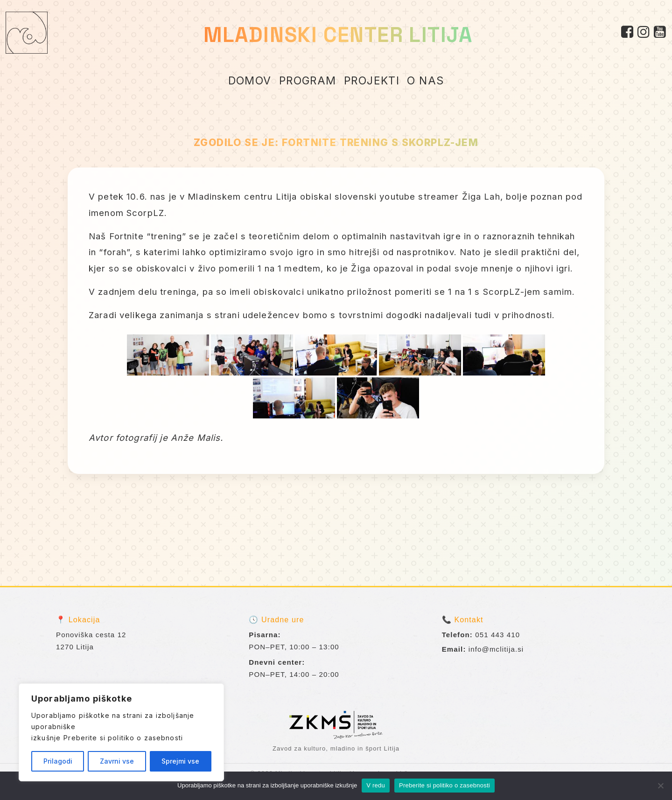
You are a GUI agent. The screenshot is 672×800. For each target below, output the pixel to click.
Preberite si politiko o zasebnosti (123, 738)
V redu (376, 785)
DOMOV (250, 81)
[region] (121, 732)
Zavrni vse (117, 761)
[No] (660, 786)
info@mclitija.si (496, 649)
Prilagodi (58, 761)
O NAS (425, 81)
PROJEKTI (372, 81)
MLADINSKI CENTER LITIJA (338, 35)
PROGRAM (308, 81)
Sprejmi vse (180, 761)
